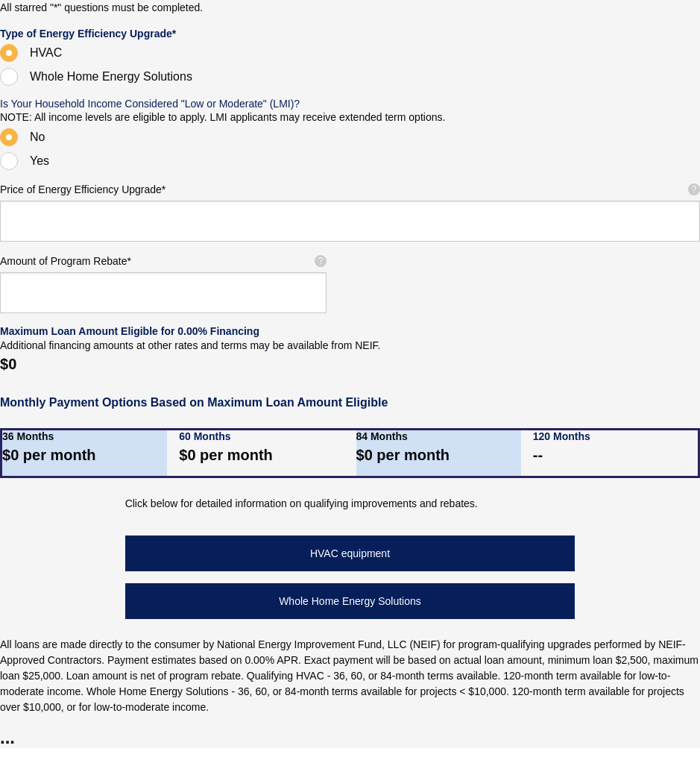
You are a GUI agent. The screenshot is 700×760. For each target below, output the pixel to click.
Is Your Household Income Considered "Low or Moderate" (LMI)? (150, 104)
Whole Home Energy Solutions (111, 76)
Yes (40, 161)
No (37, 137)
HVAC (46, 53)
